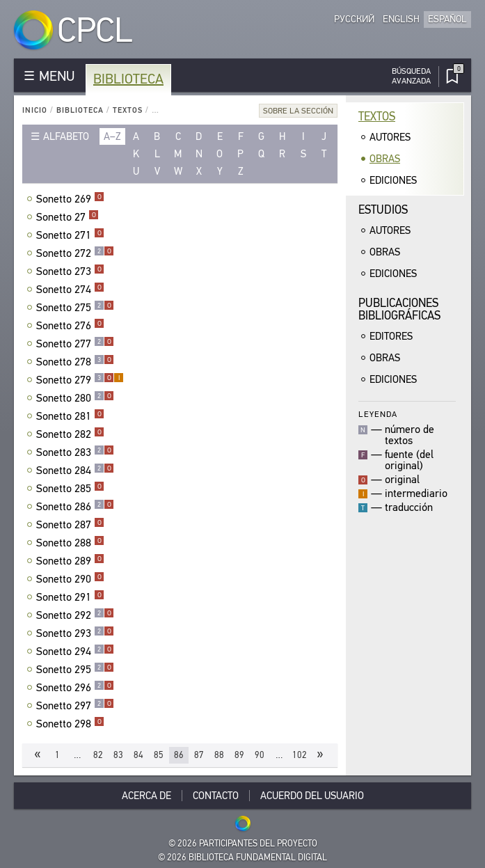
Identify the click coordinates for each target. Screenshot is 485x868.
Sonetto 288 (70, 543)
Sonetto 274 (70, 290)
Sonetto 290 (70, 579)
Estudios (383, 210)
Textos (128, 110)
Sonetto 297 (75, 706)
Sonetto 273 (70, 271)
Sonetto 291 (70, 597)
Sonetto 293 (75, 633)
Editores (391, 336)
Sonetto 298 (70, 724)
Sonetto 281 (70, 416)
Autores (390, 137)
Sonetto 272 (75, 253)
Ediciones (393, 180)
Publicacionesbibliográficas (399, 309)
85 (159, 755)
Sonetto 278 (75, 362)
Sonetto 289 (70, 561)
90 (260, 755)
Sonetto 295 (75, 670)
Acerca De (146, 796)
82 (98, 755)
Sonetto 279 (80, 380)
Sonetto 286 (75, 507)
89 (239, 755)
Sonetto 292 (75, 615)
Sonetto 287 (70, 525)
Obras (385, 159)
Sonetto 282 (70, 434)
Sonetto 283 (75, 452)
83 (118, 755)
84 (138, 755)
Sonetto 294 (75, 652)
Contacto (216, 796)
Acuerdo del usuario (312, 796)
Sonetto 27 (67, 217)
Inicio (35, 110)
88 (219, 755)
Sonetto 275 (75, 308)
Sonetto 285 (70, 489)
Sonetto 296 (75, 688)
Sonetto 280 (75, 398)
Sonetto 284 (75, 471)
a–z (112, 136)
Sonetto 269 (70, 199)
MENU (57, 76)
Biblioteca (128, 79)
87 (199, 755)
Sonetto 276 (70, 326)
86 (179, 755)
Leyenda (378, 414)
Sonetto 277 (75, 344)
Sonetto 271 (70, 235)
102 (300, 755)
